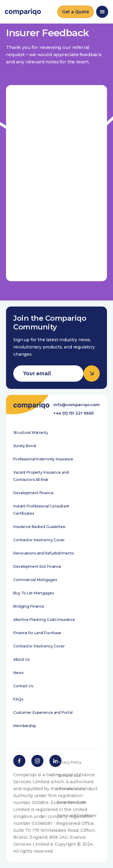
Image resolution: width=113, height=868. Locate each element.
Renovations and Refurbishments (43, 553)
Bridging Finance (29, 606)
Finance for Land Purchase (37, 633)
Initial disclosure (71, 789)
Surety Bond (25, 446)
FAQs (18, 699)
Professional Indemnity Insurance (43, 459)
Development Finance (33, 493)
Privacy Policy (69, 762)
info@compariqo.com (77, 405)
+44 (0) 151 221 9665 (74, 413)
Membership (25, 726)
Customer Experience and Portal (43, 712)
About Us (21, 659)
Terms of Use (69, 776)
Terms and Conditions (77, 815)
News (18, 673)
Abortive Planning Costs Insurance (44, 620)
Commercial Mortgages (35, 580)
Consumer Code (72, 802)
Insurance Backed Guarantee (39, 527)
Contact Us (23, 686)
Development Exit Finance (37, 566)
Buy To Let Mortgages (34, 593)
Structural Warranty (31, 432)
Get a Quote (75, 12)
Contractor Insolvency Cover (39, 540)
